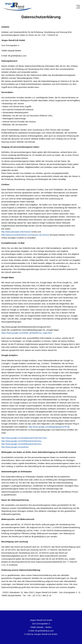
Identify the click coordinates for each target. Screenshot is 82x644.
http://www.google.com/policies (15, 447)
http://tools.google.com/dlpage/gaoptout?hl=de (49, 427)
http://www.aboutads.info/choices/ (16, 232)
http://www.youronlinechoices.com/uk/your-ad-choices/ (25, 235)
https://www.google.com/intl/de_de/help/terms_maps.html (27, 333)
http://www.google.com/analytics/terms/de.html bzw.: (24, 438)
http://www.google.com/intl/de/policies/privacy (21, 441)
